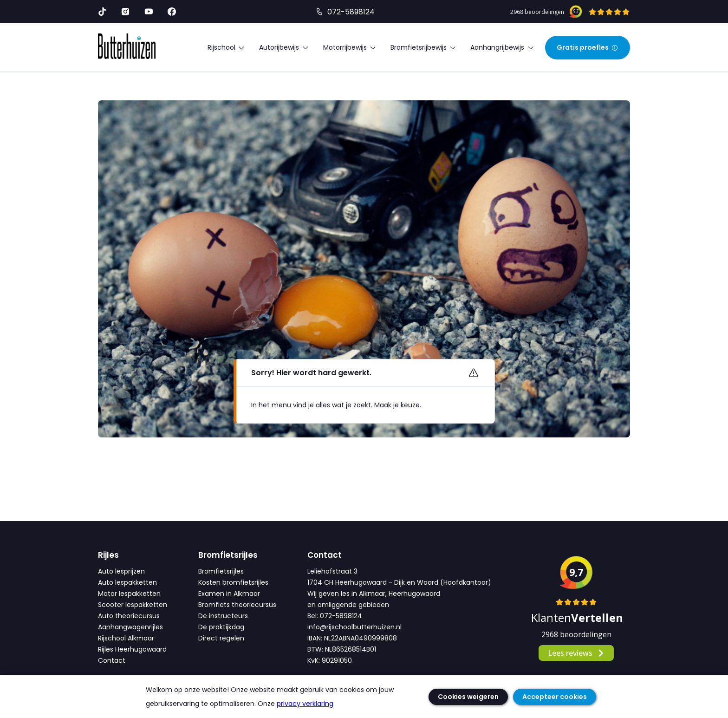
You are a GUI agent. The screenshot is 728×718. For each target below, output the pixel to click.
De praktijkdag (221, 627)
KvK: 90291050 (330, 660)
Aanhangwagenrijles (130, 627)
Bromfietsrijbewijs (423, 47)
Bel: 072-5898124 (335, 616)
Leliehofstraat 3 (332, 571)
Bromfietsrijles (221, 571)
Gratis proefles (588, 47)
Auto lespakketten (127, 582)
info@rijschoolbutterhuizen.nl (354, 627)
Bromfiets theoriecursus (237, 605)
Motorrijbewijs (350, 47)
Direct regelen (221, 638)
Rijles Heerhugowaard (132, 649)
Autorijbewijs (284, 47)
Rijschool (226, 47)
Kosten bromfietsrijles (233, 582)
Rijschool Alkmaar (126, 638)
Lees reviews (576, 653)
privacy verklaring (305, 704)
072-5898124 (351, 12)
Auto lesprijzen (121, 571)
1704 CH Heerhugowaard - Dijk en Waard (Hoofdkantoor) (399, 582)
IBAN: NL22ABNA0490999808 (352, 638)
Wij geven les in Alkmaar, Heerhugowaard (374, 594)
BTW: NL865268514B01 (342, 649)
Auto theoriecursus (129, 616)
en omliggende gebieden (348, 605)
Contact (112, 660)
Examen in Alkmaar (229, 594)
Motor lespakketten (129, 594)
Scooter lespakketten (133, 605)
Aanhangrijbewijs (502, 47)
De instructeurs (223, 616)
